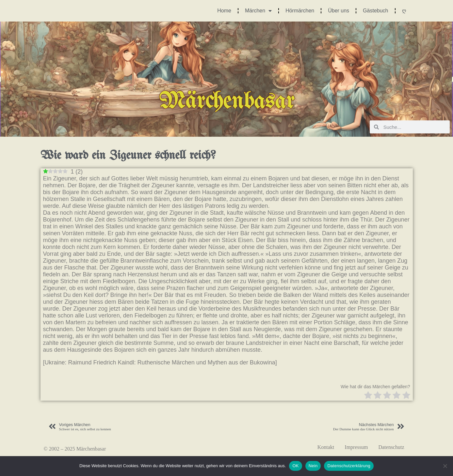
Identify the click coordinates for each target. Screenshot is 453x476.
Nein (313, 466)
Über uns (339, 11)
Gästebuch (375, 11)
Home (224, 11)
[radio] (368, 396)
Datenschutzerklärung (349, 466)
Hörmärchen (300, 11)
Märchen (258, 11)
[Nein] (445, 466)
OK (295, 466)
